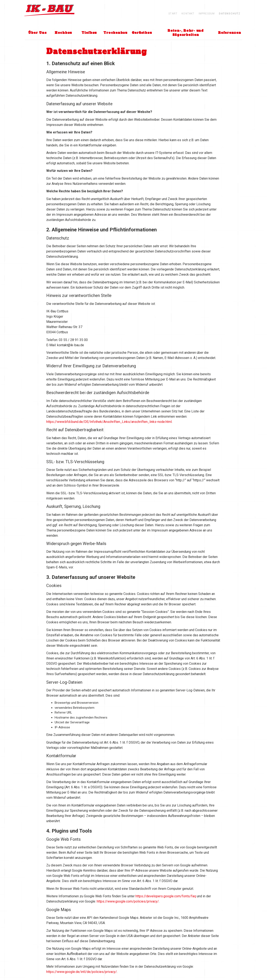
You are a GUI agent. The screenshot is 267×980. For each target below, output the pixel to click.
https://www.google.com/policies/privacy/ (128, 901)
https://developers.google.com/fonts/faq (166, 896)
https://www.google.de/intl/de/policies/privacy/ (82, 972)
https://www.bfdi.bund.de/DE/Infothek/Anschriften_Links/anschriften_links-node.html (109, 422)
